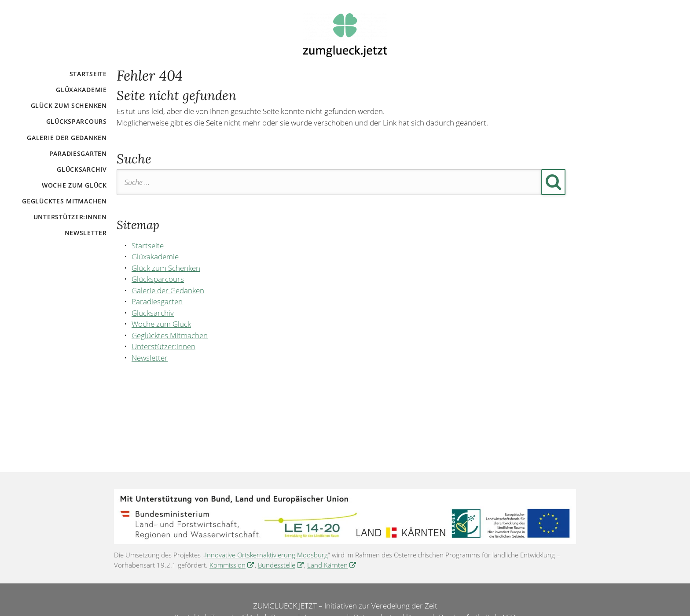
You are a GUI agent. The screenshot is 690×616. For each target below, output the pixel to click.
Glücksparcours (77, 121)
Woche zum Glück (74, 185)
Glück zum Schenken (69, 105)
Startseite (88, 74)
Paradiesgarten (78, 153)
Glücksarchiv (82, 169)
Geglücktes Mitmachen (64, 201)
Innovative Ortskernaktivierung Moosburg (266, 555)
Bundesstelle (277, 565)
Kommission (228, 565)
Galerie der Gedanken (67, 138)
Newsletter (86, 233)
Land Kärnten (327, 565)
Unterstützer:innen (70, 217)
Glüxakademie (81, 90)
